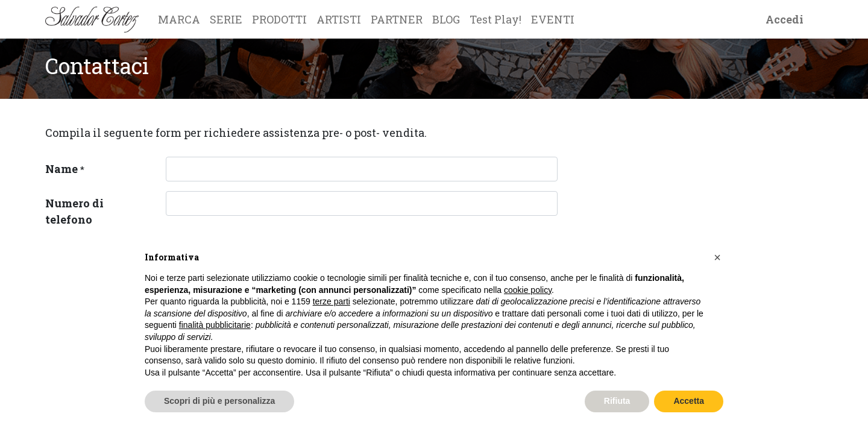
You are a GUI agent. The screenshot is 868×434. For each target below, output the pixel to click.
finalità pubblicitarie (215, 325)
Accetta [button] (689, 401)
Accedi (785, 19)
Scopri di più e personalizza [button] (219, 401)
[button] (717, 257)
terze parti (332, 301)
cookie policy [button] (528, 290)
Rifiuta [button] (617, 401)
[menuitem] (179, 19)
